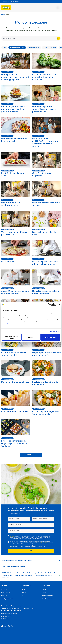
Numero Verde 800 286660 (9, 614)
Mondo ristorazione (47, 596)
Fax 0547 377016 (16, 611)
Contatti (4, 619)
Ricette (24, 592)
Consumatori (6, 2)
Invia (31, 551)
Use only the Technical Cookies (11, 337)
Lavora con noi (6, 592)
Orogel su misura (47, 599)
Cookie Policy (18, 323)
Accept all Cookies (51, 337)
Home (3, 14)
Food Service (15, 2)
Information (54, 331)
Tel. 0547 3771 (5, 611)
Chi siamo (4, 589)
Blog (23, 596)
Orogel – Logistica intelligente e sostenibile (31, 560)
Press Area (4, 596)
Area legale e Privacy (7, 599)
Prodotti (24, 589)
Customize (31, 337)
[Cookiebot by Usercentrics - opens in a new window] (49, 305)
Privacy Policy (8, 323)
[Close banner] (60, 305)
